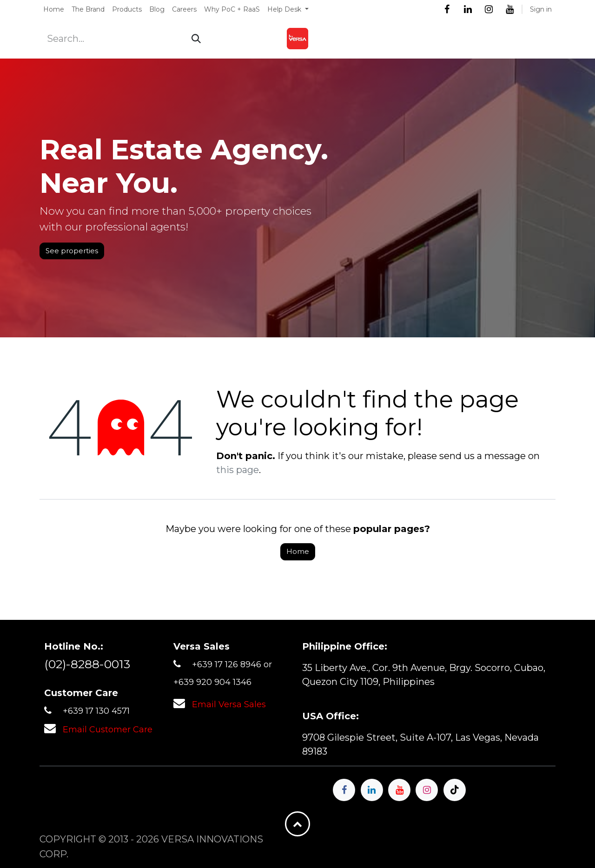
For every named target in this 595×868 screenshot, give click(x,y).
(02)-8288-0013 (87, 664)
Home (298, 551)
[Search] (196, 39)
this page (238, 470)
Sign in (541, 9)
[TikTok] (455, 790)
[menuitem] (54, 10)
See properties (72, 251)
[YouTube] (509, 9)
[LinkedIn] (468, 9)
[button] (297, 824)
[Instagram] (489, 9)
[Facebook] (447, 9)
